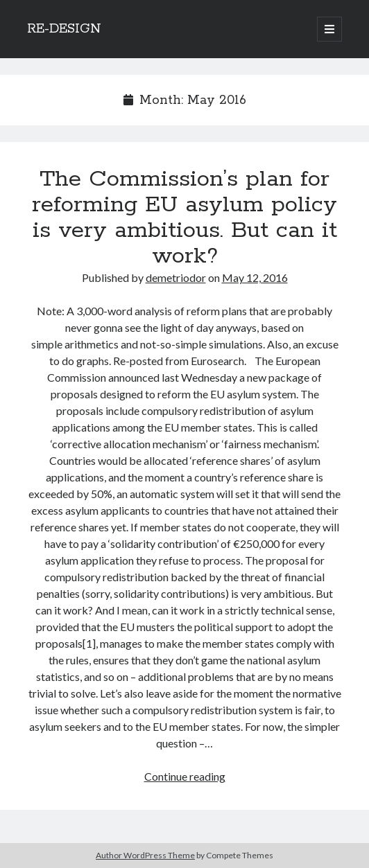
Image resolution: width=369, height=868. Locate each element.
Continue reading (185, 776)
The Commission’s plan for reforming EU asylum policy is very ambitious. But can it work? (184, 218)
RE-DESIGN (64, 29)
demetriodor (176, 277)
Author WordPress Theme (145, 855)
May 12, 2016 (255, 277)
